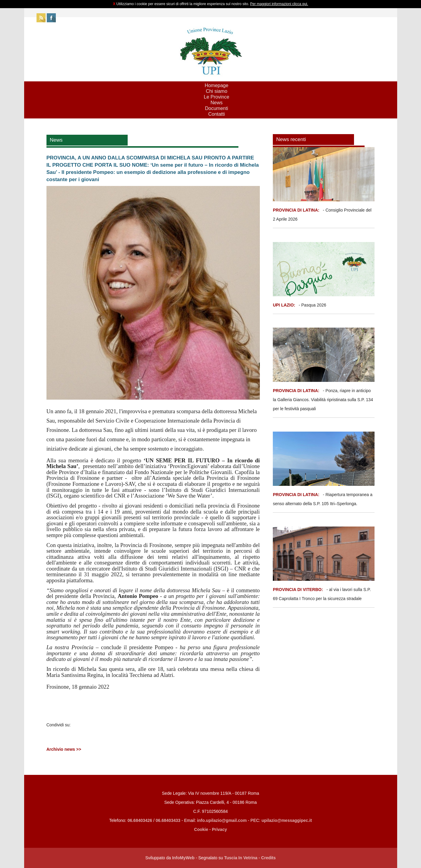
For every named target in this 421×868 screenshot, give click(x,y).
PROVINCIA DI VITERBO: (298, 590)
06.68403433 (168, 820)
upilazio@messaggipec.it (287, 820)
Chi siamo (217, 91)
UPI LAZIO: (284, 305)
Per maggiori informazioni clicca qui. (279, 4)
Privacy (219, 829)
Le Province (217, 97)
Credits (268, 858)
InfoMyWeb (183, 858)
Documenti (216, 108)
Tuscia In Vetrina (241, 858)
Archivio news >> (64, 749)
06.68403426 (140, 820)
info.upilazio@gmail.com (222, 820)
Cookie (201, 829)
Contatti (217, 114)
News (216, 103)
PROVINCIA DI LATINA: (297, 210)
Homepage (216, 85)
